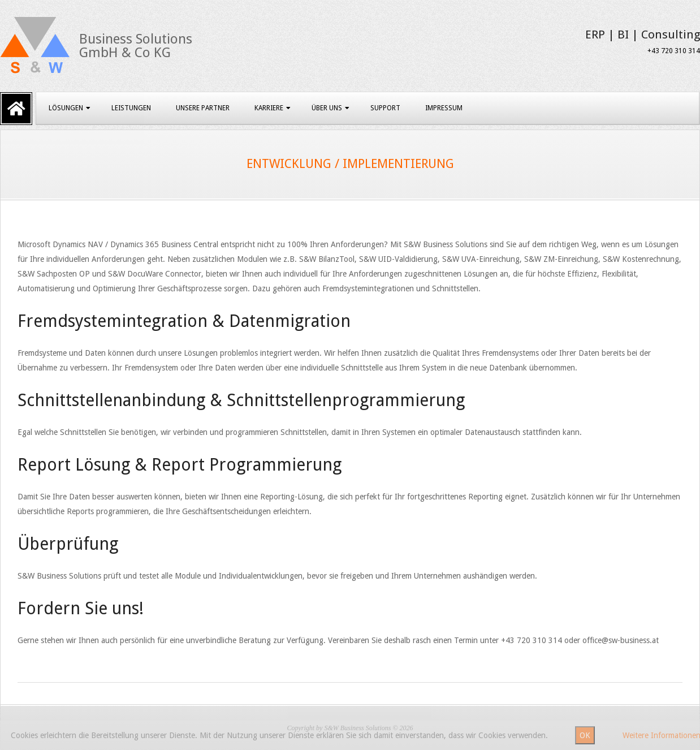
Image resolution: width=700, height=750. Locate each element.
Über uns (327, 108)
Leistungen (131, 108)
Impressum (444, 108)
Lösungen (66, 108)
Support (385, 108)
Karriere (269, 108)
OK (585, 735)
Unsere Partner (203, 108)
